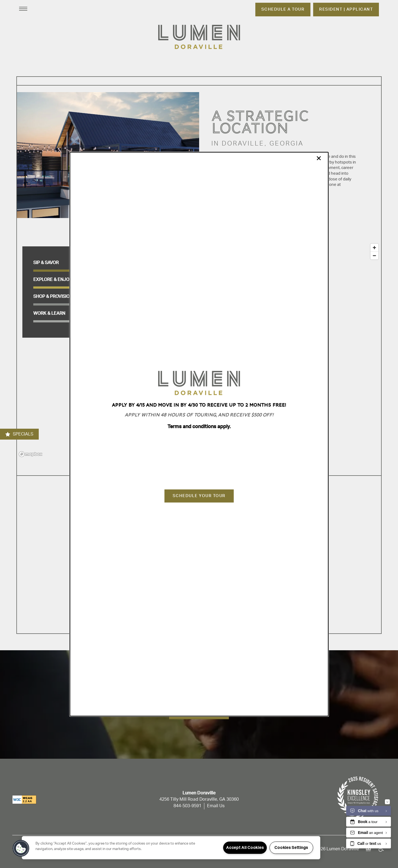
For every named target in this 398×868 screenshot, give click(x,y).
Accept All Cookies (245, 848)
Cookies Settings (291, 848)
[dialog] (199, 434)
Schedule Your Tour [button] (199, 496)
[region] (171, 848)
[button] (21, 848)
